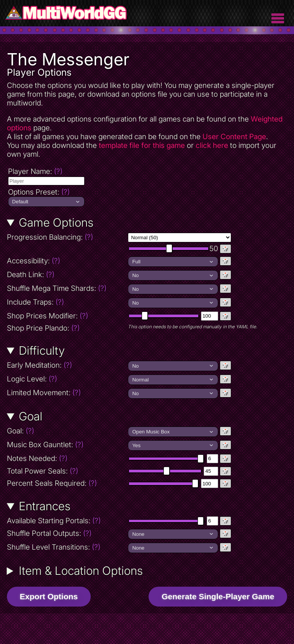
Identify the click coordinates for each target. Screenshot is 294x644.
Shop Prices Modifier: (67, 316)
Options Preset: (39, 192)
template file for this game (142, 145)
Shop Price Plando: (67, 328)
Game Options (56, 222)
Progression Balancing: (67, 237)
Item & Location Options (81, 571)
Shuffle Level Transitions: (67, 547)
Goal (31, 416)
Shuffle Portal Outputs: (67, 533)
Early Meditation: (67, 365)
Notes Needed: (67, 458)
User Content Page (234, 137)
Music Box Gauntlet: (67, 445)
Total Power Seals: (67, 471)
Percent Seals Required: (67, 483)
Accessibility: (67, 261)
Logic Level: (66, 379)
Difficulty (42, 350)
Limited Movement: (67, 393)
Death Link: (64, 275)
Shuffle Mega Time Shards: (67, 288)
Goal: (53, 431)
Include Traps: (67, 302)
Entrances (45, 506)
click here (212, 145)
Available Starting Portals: (67, 521)
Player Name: (35, 171)
